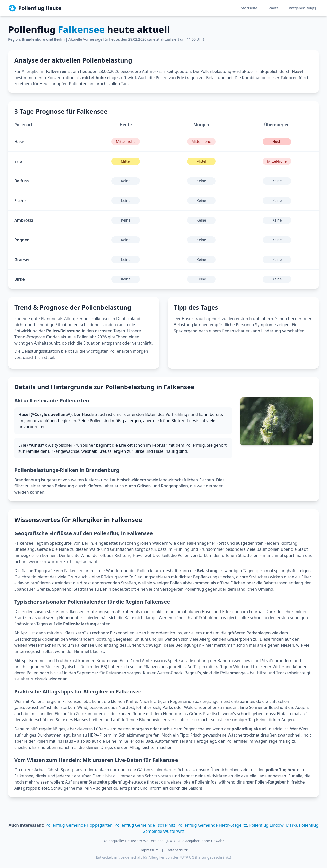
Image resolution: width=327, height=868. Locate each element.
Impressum (149, 850)
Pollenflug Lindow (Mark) (273, 825)
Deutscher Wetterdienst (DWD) (151, 841)
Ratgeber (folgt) (302, 8)
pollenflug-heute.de (127, 782)
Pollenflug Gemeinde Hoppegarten (79, 825)
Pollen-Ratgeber (270, 782)
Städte (273, 8)
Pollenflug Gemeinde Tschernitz (145, 825)
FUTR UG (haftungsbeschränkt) (205, 857)
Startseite (249, 8)
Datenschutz (177, 850)
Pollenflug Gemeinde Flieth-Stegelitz (212, 825)
